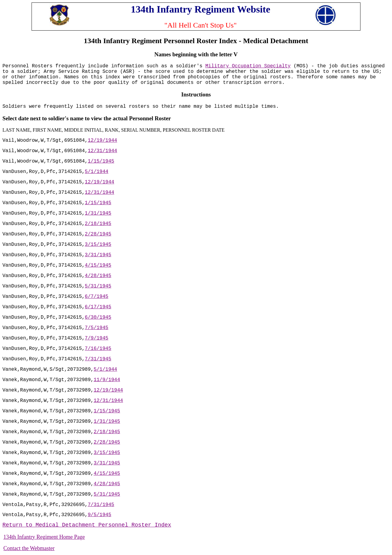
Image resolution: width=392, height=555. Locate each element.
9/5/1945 (99, 515)
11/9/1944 (107, 380)
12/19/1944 (102, 141)
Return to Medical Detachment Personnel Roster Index (87, 525)
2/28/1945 (98, 234)
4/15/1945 (98, 265)
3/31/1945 (98, 255)
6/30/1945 (98, 317)
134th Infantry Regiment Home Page (44, 537)
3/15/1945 (98, 245)
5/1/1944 (97, 172)
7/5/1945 (97, 328)
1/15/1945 (101, 161)
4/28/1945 (98, 276)
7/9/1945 (97, 338)
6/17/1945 (98, 307)
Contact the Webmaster (29, 548)
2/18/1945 (98, 224)
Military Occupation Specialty (248, 66)
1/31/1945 (98, 213)
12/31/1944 (102, 151)
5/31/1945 (98, 286)
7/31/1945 (98, 359)
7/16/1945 (98, 349)
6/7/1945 (97, 297)
